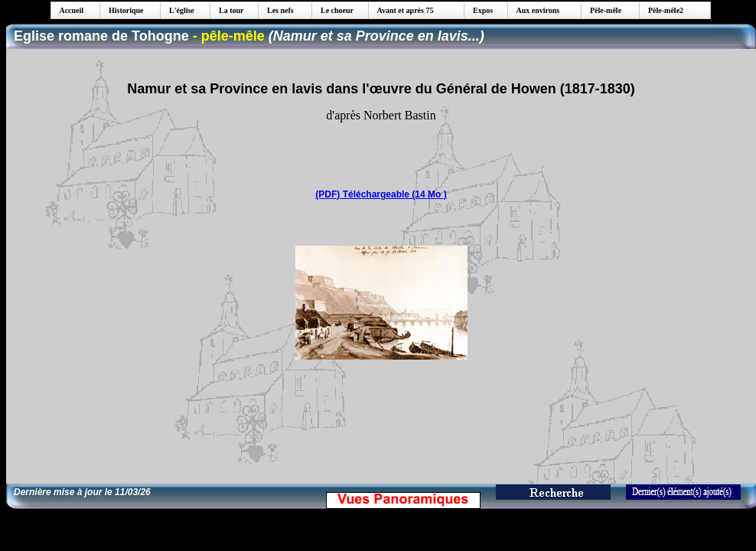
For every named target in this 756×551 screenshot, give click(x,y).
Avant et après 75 (403, 10)
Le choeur (335, 10)
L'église (179, 10)
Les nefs (278, 10)
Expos (481, 10)
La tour (229, 10)
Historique (124, 10)
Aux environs (536, 10)
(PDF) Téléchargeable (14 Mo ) (381, 194)
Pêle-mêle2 (663, 10)
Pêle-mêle (603, 10)
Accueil (69, 10)
